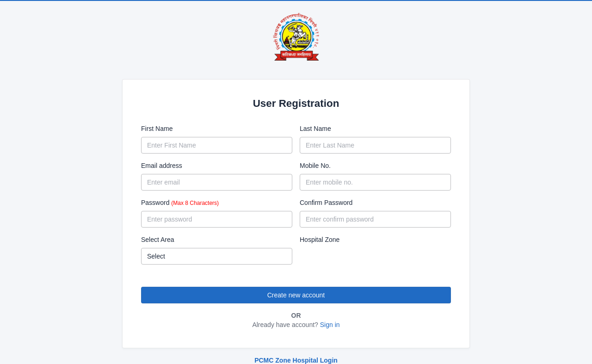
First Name (157, 129)
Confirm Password (326, 203)
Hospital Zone (320, 240)
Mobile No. (315, 166)
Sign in (330, 325)
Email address (162, 166)
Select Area (158, 240)
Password (180, 203)
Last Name (315, 129)
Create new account (296, 295)
